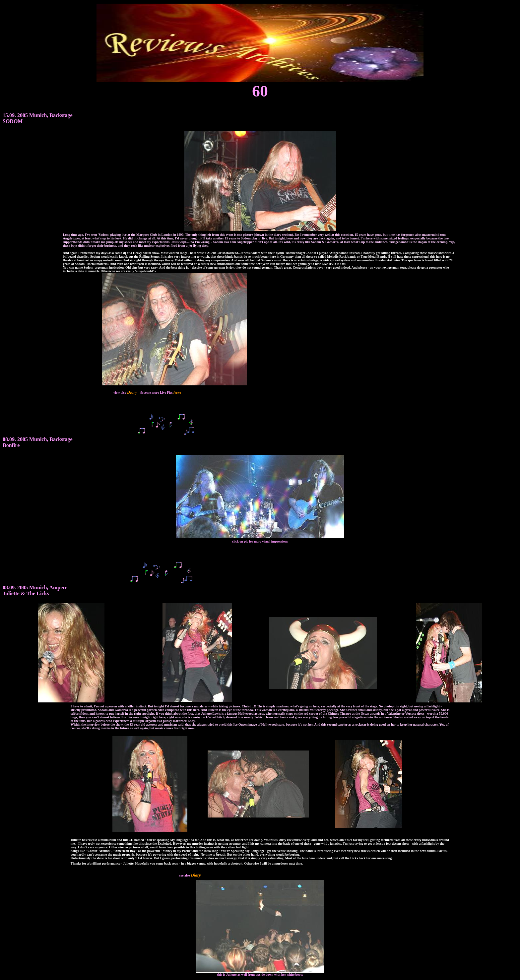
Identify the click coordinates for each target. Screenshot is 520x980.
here (177, 392)
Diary (132, 392)
